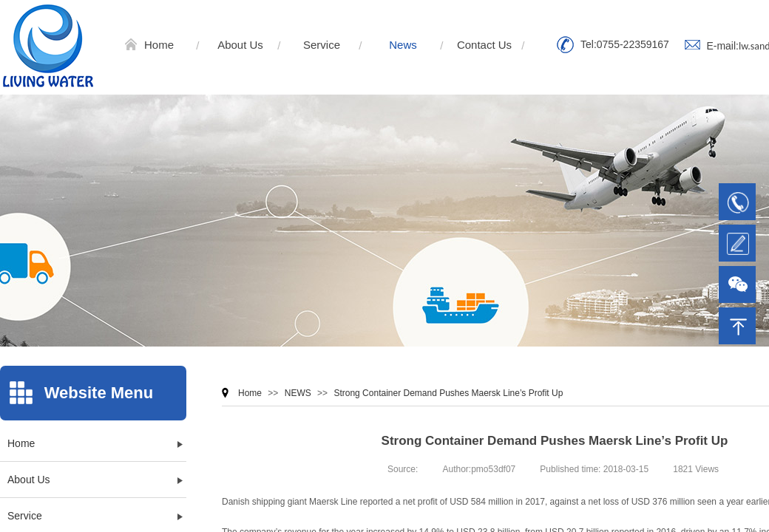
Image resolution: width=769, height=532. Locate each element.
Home (159, 45)
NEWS (298, 393)
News (403, 45)
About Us (240, 45)
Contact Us (484, 45)
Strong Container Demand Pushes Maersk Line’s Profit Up (448, 393)
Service (322, 45)
